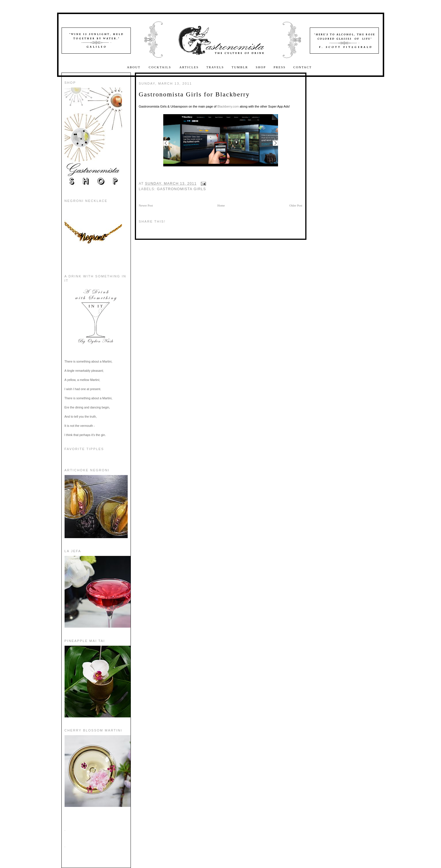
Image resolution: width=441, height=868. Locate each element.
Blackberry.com (228, 106)
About (134, 67)
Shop (261, 67)
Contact (302, 67)
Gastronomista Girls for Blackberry (194, 94)
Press (280, 67)
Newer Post (146, 206)
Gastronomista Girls (181, 189)
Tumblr (240, 67)
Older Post (296, 206)
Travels (215, 67)
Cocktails (161, 67)
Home (221, 206)
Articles (189, 67)
